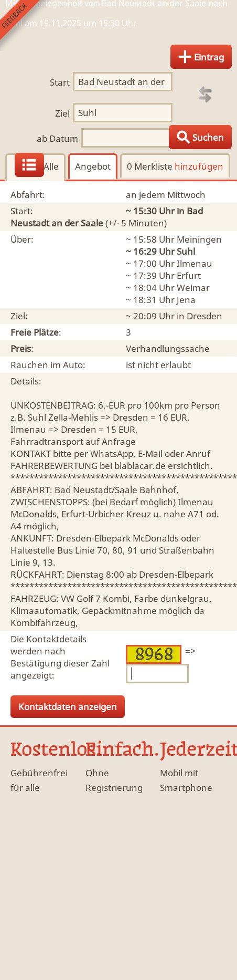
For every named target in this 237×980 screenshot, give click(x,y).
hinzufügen (199, 166)
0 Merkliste (175, 166)
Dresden (204, 316)
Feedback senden (25, 25)
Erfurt (189, 275)
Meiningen (199, 239)
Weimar (193, 288)
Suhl (186, 251)
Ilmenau (195, 263)
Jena (186, 300)
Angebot (93, 166)
